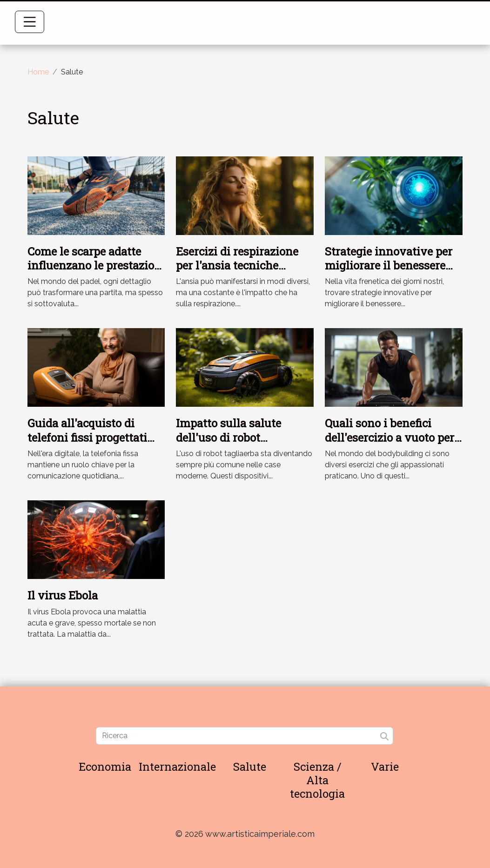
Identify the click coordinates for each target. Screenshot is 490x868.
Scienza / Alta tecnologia (317, 780)
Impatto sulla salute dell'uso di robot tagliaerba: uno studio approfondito (233, 444)
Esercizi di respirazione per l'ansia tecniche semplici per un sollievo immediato (239, 273)
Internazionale (177, 767)
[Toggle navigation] (30, 22)
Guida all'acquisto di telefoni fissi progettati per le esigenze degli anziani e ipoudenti (87, 444)
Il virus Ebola (63, 595)
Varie (385, 767)
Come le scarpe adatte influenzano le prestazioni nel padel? (96, 266)
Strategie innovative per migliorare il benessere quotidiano (389, 266)
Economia (105, 767)
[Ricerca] (245, 736)
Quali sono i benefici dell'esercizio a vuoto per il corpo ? (389, 437)
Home (38, 72)
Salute (250, 767)
